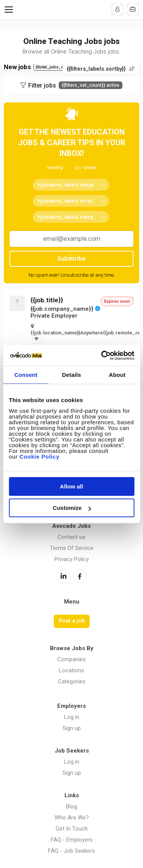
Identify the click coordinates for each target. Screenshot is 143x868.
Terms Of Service (72, 548)
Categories (72, 681)
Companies (71, 659)
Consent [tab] (26, 375)
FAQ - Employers (72, 840)
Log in (72, 717)
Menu (10, 10)
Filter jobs (75, 85)
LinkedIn (63, 576)
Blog (71, 806)
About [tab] (117, 375)
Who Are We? (72, 818)
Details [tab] (72, 375)
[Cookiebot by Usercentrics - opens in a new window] (102, 355)
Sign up (72, 728)
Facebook (80, 576)
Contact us (71, 537)
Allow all (71, 486)
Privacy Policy (72, 559)
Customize (72, 508)
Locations (72, 670)
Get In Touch (72, 829)
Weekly (55, 168)
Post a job (72, 621)
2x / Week (85, 168)
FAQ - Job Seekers (71, 851)
